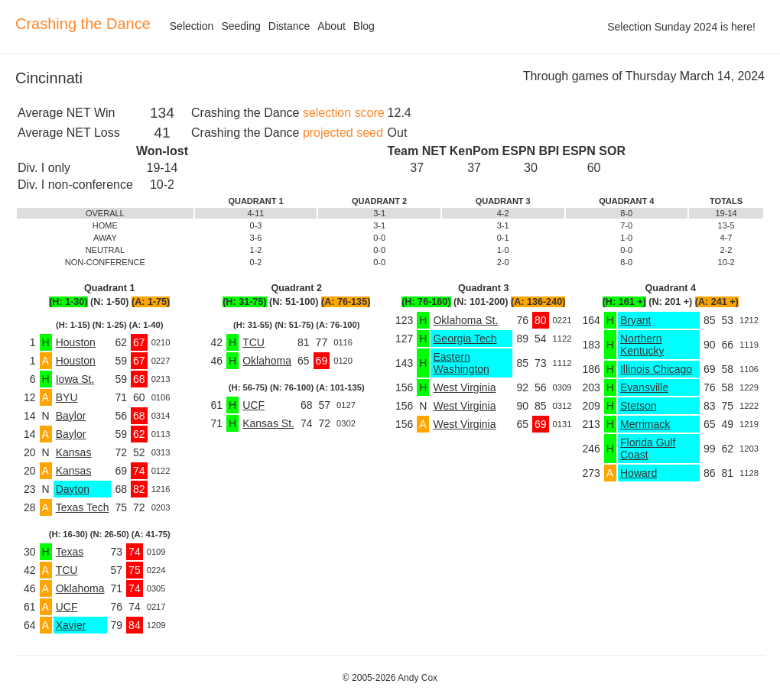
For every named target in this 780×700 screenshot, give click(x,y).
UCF (67, 607)
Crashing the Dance (83, 24)
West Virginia (464, 387)
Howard (639, 473)
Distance (289, 26)
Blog (364, 26)
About (331, 26)
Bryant (635, 320)
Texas (70, 552)
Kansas (74, 452)
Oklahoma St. (465, 320)
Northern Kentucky (642, 345)
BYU (67, 397)
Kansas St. (268, 423)
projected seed (343, 133)
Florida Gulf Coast (648, 449)
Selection (192, 26)
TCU (67, 570)
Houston (76, 342)
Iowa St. (75, 379)
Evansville (644, 387)
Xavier (71, 625)
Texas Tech (83, 507)
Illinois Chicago (656, 369)
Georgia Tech (465, 339)
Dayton (73, 489)
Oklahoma (80, 588)
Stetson (638, 406)
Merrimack (645, 424)
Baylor (71, 416)
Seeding (240, 26)
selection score (344, 113)
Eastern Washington (461, 363)
